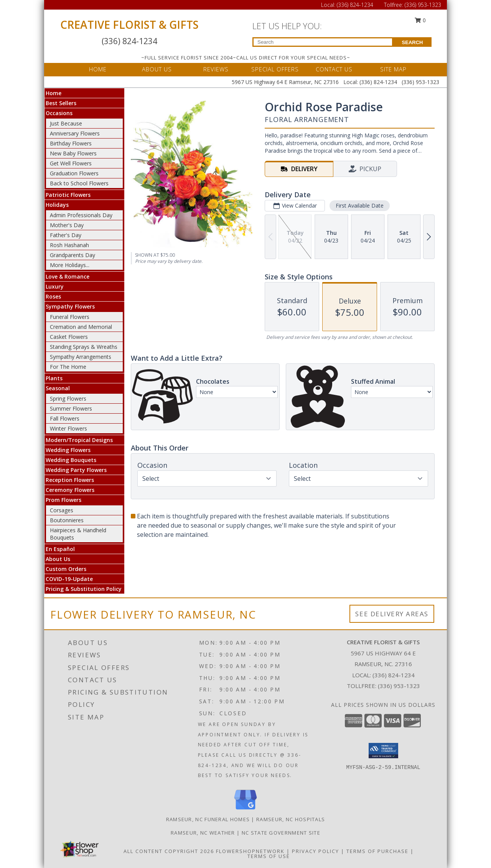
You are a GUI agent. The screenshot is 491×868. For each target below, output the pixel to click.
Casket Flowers (69, 337)
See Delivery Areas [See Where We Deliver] (392, 614)
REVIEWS (216, 69)
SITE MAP (393, 69)
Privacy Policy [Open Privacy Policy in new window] (316, 851)
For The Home (68, 367)
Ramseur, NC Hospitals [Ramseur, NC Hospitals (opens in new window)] (291, 819)
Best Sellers (61, 103)
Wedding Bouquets (71, 460)
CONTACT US (334, 69)
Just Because (66, 123)
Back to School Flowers (79, 183)
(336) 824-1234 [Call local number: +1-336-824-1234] (394, 675)
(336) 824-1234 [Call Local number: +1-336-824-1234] (356, 5)
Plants (54, 378)
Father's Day (66, 235)
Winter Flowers (68, 428)
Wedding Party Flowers (76, 470)
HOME (98, 69)
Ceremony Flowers (70, 490)
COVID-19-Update (69, 579)
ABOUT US (157, 69)
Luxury (55, 286)
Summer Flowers (71, 408)
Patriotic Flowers (68, 195)
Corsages (62, 510)
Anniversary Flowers (75, 133)
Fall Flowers (65, 418)
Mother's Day (67, 225)
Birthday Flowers (71, 143)
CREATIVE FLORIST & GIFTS (129, 25)
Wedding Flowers (68, 450)
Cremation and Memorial (81, 327)
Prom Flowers (63, 500)
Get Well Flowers (71, 163)
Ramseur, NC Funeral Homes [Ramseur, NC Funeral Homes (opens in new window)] (208, 819)
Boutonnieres (67, 520)
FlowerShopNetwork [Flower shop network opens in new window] (250, 851)
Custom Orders (66, 569)
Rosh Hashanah (69, 245)
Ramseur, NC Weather (203, 833)
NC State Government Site (281, 833)
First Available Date (360, 205)
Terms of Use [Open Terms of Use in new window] (269, 856)
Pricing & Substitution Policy (84, 589)
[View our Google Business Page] (245, 810)
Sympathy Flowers (70, 306)
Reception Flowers (70, 480)
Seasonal (58, 388)
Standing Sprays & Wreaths (84, 347)
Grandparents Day (72, 255)
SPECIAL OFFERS (275, 69)
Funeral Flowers (70, 317)
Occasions (59, 113)
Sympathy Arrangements (81, 357)
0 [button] (420, 20)
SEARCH (413, 42)
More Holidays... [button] (70, 265)
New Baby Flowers (73, 153)
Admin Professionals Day (81, 215)
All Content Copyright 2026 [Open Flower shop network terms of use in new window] (169, 851)
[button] (383, 751)
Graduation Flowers (74, 173)
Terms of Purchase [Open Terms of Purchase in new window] (377, 851)
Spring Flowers (68, 399)
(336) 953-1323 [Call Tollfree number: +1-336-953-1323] (423, 5)
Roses (53, 296)
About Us (58, 559)
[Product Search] (323, 42)
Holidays (57, 205)
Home (54, 93)
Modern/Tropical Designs (79, 440)
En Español (60, 549)
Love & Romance (68, 276)
